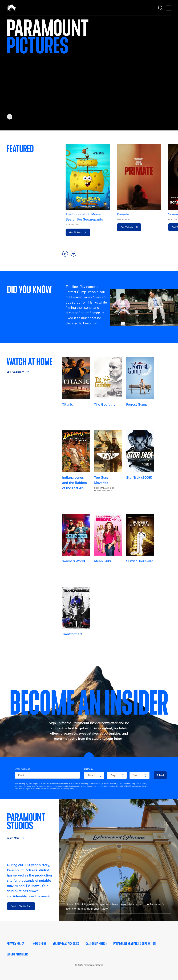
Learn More (13, 838)
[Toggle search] (161, 7)
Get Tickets (72, 232)
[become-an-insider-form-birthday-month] (94, 775)
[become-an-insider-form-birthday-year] (139, 775)
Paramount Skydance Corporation (134, 944)
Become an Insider (17, 954)
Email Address (22, 769)
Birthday (89, 769)
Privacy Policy (16, 944)
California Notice (96, 944)
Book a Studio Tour (21, 906)
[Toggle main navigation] (169, 7)
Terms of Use (39, 944)
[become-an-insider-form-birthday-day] (117, 775)
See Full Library (15, 372)
